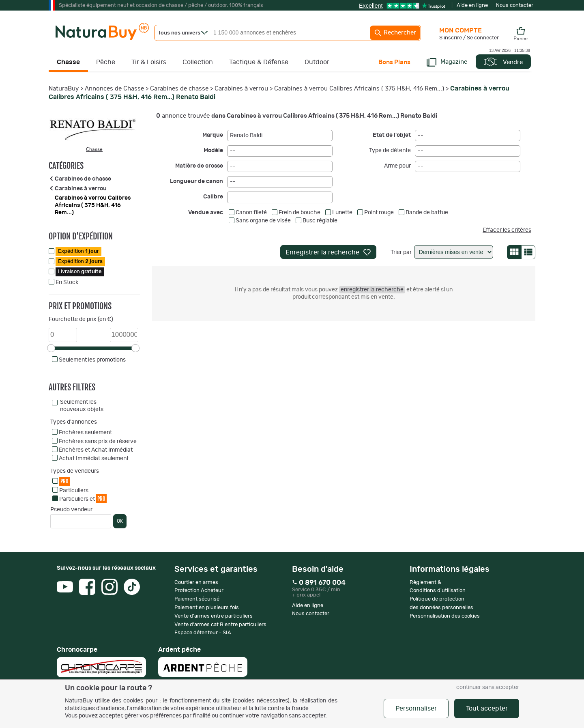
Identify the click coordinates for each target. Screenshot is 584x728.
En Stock (67, 282)
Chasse (68, 62)
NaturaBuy (64, 89)
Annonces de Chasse (114, 89)
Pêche (106, 62)
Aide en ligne (472, 5)
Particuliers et (83, 499)
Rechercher (395, 33)
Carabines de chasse (179, 89)
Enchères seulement (85, 433)
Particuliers (74, 491)
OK (120, 521)
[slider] (51, 348)
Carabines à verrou (241, 89)
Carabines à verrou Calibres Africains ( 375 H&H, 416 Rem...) (359, 89)
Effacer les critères (507, 230)
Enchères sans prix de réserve (98, 442)
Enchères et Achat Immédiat (96, 450)
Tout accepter (487, 709)
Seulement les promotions (92, 360)
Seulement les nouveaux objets (82, 406)
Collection (198, 62)
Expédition (78, 251)
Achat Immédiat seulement (94, 459)
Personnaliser (416, 709)
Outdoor (317, 62)
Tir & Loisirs (149, 62)
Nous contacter (515, 5)
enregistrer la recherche (372, 290)
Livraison (80, 272)
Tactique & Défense (259, 62)
